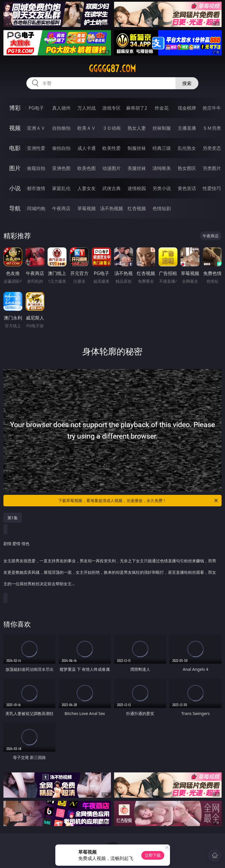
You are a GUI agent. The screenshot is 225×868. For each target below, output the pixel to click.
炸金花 (162, 108)
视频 (15, 128)
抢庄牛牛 (212, 108)
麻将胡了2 (137, 108)
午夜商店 (61, 208)
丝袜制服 (162, 128)
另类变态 (212, 148)
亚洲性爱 (36, 148)
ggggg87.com (112, 69)
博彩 (15, 108)
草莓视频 (87, 208)
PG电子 (36, 108)
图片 (15, 168)
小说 (15, 188)
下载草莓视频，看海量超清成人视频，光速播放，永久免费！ (138, 501)
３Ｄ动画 (111, 128)
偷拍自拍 (61, 148)
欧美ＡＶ (87, 128)
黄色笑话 (187, 188)
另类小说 (162, 188)
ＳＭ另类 (212, 128)
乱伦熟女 (187, 148)
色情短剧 (162, 208)
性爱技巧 (212, 188)
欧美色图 (87, 168)
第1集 (13, 518)
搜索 (187, 83)
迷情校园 (137, 188)
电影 (15, 148)
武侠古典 (111, 188)
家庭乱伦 (61, 188)
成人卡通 (87, 148)
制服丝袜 (137, 148)
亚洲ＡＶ (36, 128)
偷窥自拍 (36, 168)
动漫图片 (111, 168)
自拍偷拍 (61, 128)
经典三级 (162, 148)
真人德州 (61, 108)
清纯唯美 (162, 168)
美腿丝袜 (137, 168)
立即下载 (153, 855)
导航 (15, 208)
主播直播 (187, 128)
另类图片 (212, 168)
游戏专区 (111, 108)
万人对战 (87, 108)
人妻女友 (87, 188)
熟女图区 (187, 168)
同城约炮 (36, 208)
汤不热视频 (111, 208)
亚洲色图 (61, 168)
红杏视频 (137, 208)
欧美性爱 (111, 148)
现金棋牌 (187, 108)
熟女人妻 (137, 128)
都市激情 (36, 188)
